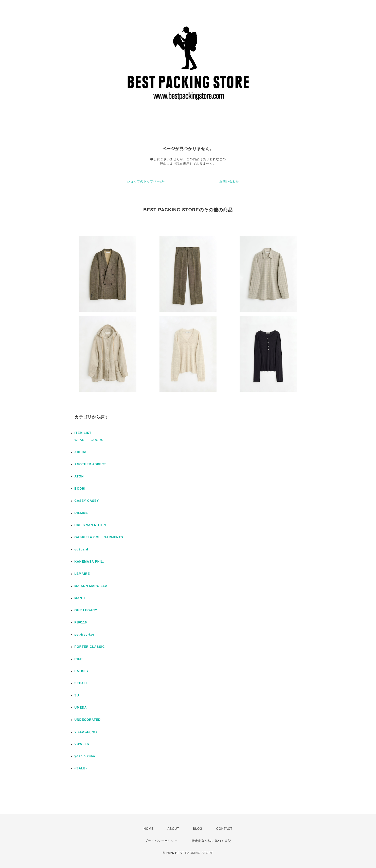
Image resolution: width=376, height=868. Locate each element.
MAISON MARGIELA (91, 586)
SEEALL (81, 683)
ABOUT (173, 829)
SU (77, 695)
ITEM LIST (83, 433)
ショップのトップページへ (147, 181)
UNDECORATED (88, 720)
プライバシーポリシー (161, 841)
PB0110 (81, 622)
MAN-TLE (82, 598)
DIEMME (81, 513)
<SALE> (81, 768)
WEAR (80, 440)
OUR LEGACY (86, 610)
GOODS (97, 440)
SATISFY (82, 671)
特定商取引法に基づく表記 (211, 841)
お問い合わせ (229, 181)
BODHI (80, 489)
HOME (149, 829)
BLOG (198, 829)
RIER (79, 659)
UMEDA (81, 708)
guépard (81, 549)
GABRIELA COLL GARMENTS (99, 537)
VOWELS (82, 744)
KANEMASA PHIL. (89, 562)
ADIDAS (81, 452)
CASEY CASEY (87, 501)
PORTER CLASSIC (90, 647)
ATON (79, 476)
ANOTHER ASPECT (90, 464)
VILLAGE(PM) (86, 732)
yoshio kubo (85, 756)
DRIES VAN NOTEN (90, 525)
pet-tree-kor (85, 635)
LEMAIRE (82, 574)
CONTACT (224, 829)
